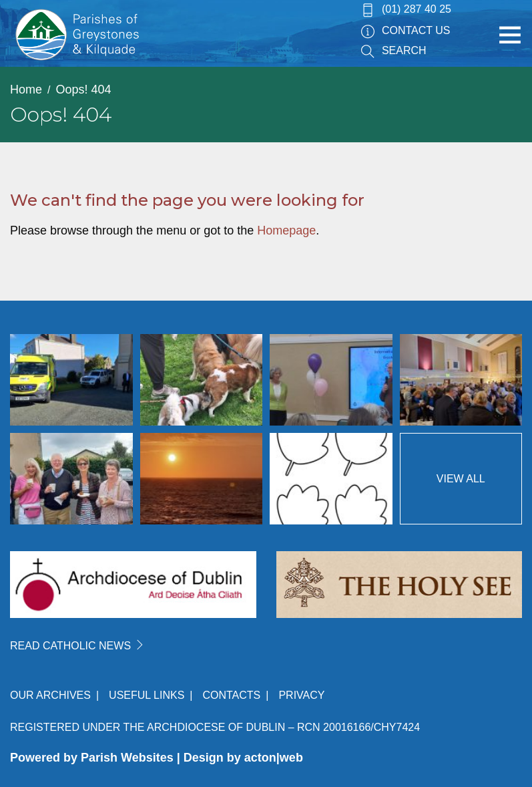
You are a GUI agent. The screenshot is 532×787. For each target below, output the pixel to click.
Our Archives (50, 695)
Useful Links (147, 695)
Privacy (301, 695)
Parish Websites (127, 758)
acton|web (274, 758)
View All (461, 479)
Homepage (286, 230)
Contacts (231, 695)
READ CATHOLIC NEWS (77, 646)
